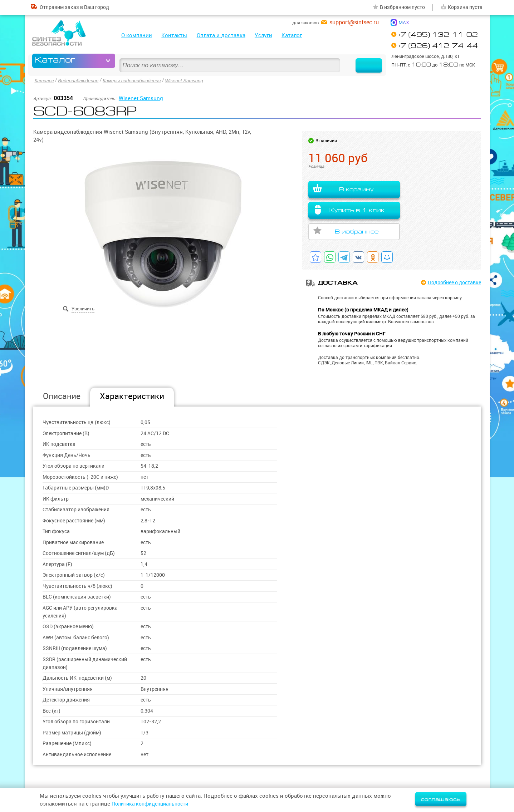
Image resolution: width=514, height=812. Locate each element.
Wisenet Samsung (193, 80)
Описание (62, 396)
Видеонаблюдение (81, 80)
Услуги (263, 35)
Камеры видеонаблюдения (138, 80)
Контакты (174, 35)
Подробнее (451, 283)
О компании (137, 35)
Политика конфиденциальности (153, 804)
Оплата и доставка (221, 35)
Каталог (292, 35)
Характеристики (132, 396)
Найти (362, 61)
